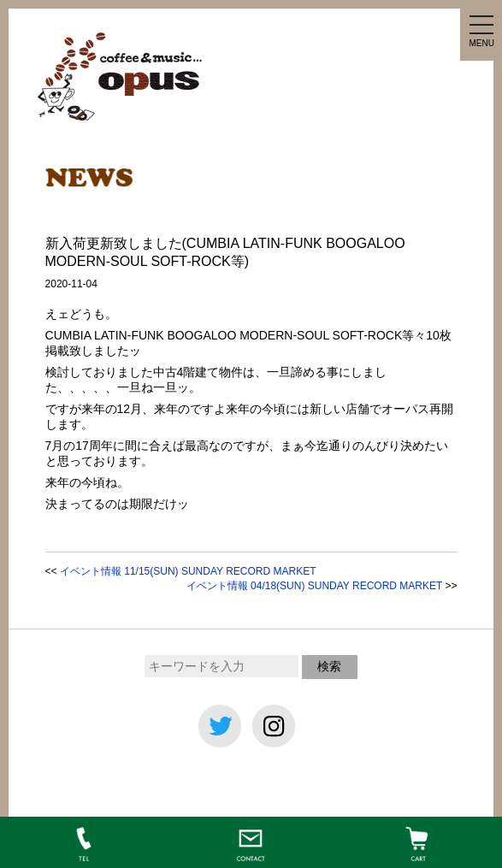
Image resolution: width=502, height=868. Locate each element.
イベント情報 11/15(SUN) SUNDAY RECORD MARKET (188, 571)
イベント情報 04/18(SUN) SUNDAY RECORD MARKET (314, 586)
